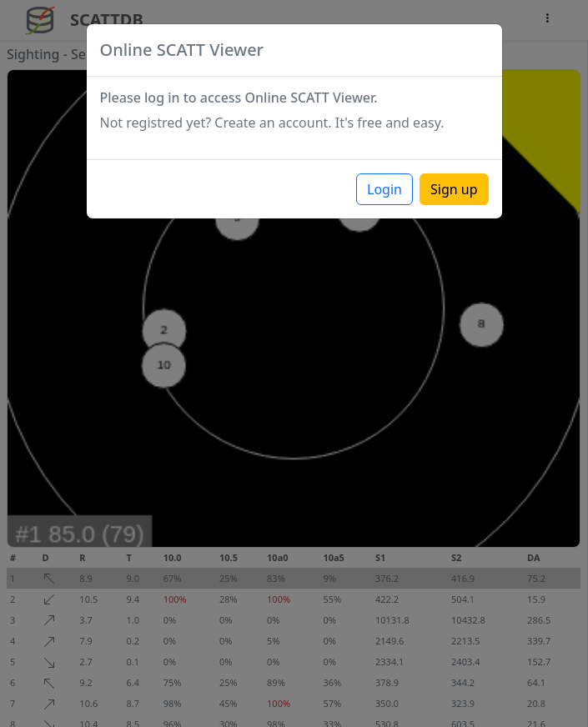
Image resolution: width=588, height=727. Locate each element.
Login (384, 189)
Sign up (454, 189)
